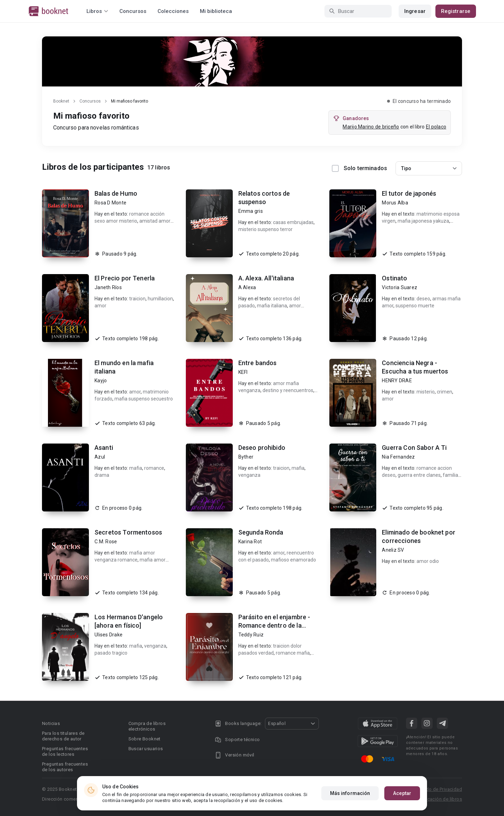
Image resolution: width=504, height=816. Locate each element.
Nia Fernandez (398, 457)
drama (102, 475)
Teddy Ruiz (251, 635)
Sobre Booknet (145, 739)
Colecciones (173, 11)
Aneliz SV (393, 550)
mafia (136, 468)
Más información (350, 794)
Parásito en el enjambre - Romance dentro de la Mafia (274, 625)
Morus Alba (395, 203)
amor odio (428, 561)
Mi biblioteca (216, 11)
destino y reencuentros (288, 390)
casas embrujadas (293, 222)
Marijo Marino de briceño (371, 127)
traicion (137, 299)
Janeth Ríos (108, 287)
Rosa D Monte (110, 203)
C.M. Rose (106, 542)
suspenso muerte (415, 306)
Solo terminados (359, 168)
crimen (444, 392)
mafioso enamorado (293, 560)
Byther (246, 457)
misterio (426, 392)
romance (154, 468)
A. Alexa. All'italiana (266, 278)
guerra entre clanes (419, 475)
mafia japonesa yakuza (423, 221)
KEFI (243, 372)
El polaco (436, 127)
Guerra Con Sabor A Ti (414, 448)
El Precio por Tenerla (125, 278)
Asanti (104, 448)
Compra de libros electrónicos (147, 726)
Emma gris (251, 211)
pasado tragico (111, 653)
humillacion (160, 299)
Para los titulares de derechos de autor (63, 736)
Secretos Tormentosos (128, 532)
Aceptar (402, 794)
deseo (423, 299)
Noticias (51, 723)
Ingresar (415, 11)
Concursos (133, 11)
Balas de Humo (116, 193)
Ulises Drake (108, 635)
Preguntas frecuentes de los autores (65, 767)
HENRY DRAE (397, 381)
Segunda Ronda (261, 532)
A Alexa (247, 287)
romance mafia (293, 653)
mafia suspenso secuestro (144, 399)
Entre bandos (258, 363)
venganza (249, 475)
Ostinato (394, 278)
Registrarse (456, 11)
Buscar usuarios (146, 749)
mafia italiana (272, 306)
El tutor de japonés (409, 193)
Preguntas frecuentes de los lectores (65, 751)
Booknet (61, 101)
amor (100, 306)
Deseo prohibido (262, 448)
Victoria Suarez (400, 287)
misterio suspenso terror (265, 229)
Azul (100, 457)
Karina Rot (250, 542)
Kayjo (101, 381)
